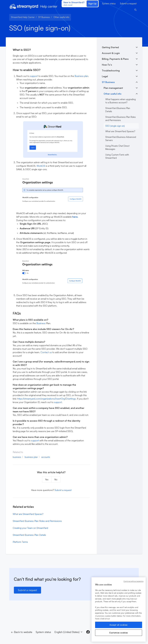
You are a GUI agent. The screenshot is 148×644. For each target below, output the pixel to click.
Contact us (46, 352)
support (34, 76)
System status (109, 4)
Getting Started (110, 47)
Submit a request (128, 4)
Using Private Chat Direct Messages (117, 148)
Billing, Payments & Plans (115, 59)
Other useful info (61, 17)
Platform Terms (20, 542)
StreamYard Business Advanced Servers (121, 139)
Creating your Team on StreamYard (30, 528)
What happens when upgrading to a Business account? (121, 101)
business (17, 457)
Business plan (81, 76)
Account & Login (111, 53)
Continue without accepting (134, 581)
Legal (105, 76)
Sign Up (92, 4)
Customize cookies (119, 633)
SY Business (44, 17)
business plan (31, 457)
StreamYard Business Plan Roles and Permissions (37, 521)
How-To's (107, 65)
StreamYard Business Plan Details (29, 535)
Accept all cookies (119, 625)
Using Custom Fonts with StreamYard (117, 156)
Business (41, 323)
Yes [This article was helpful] (47, 479)
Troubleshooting (111, 71)
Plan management (113, 88)
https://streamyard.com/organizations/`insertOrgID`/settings (46, 399)
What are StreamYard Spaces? (28, 514)
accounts (46, 457)
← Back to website (22, 632)
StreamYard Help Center (23, 17)
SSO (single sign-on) (115, 126)
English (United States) (69, 632)
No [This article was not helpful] (56, 479)
